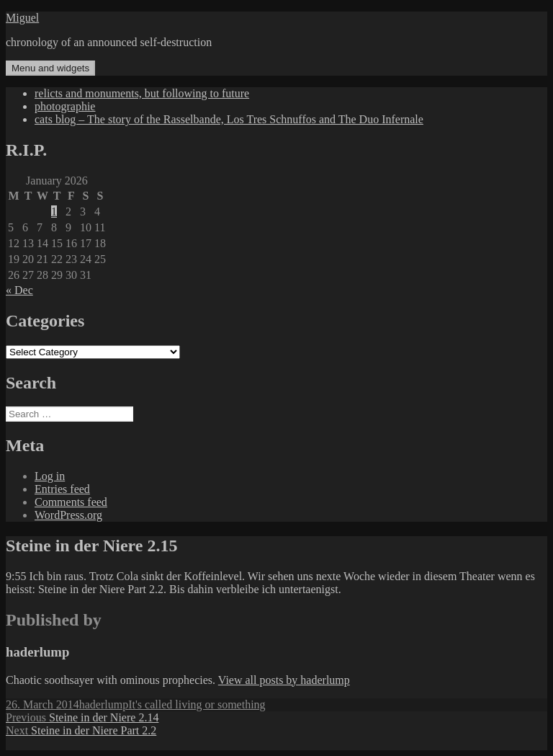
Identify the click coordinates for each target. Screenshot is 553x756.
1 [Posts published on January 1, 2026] (54, 212)
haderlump (104, 704)
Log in (50, 476)
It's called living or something (197, 704)
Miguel (22, 18)
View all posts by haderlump (284, 680)
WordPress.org (68, 515)
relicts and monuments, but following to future (142, 93)
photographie (65, 106)
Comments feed (71, 502)
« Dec (19, 290)
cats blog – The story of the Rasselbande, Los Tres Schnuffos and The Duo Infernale (229, 119)
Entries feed (62, 489)
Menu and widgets (50, 68)
